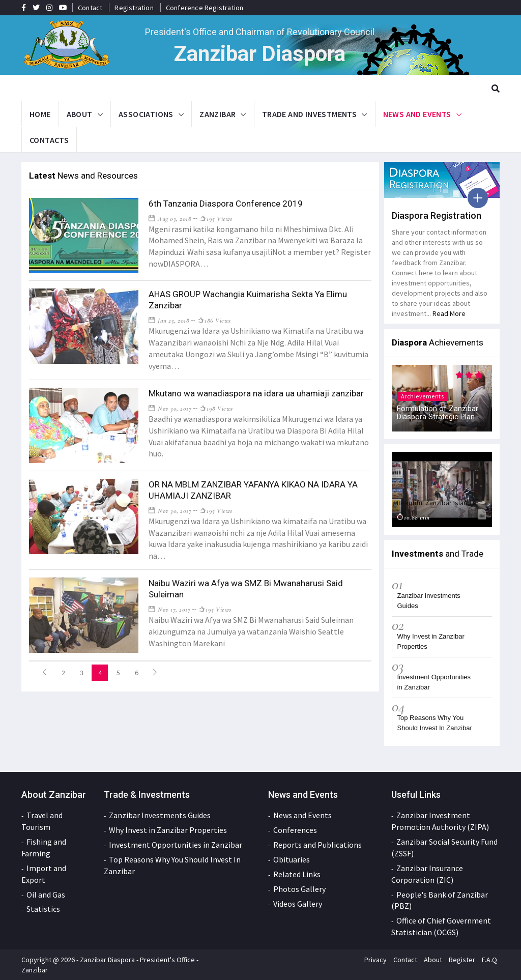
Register (462, 960)
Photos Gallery (299, 889)
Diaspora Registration (437, 215)
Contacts (49, 140)
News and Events (417, 114)
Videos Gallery (298, 904)
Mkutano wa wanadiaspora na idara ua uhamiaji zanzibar (256, 393)
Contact (90, 8)
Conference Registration (205, 8)
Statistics (43, 909)
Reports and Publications (317, 845)
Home (40, 114)
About (80, 114)
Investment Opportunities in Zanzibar (176, 845)
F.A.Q (489, 960)
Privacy (375, 960)
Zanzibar (218, 114)
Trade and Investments (309, 114)
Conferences (295, 830)
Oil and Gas (46, 895)
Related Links (297, 874)
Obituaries (292, 859)
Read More (449, 313)
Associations (146, 114)
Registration (134, 8)
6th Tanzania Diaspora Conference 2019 (226, 204)
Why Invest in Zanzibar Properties (168, 830)
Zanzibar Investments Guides (160, 815)
